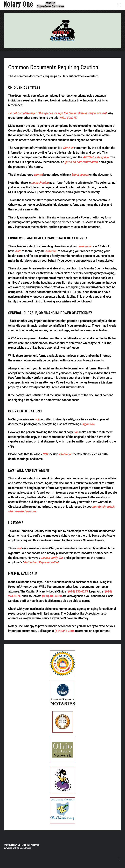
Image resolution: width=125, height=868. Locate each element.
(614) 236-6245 (78, 591)
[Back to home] (36, 5)
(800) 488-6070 (52, 596)
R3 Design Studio (23, 848)
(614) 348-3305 (65, 631)
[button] (119, 5)
